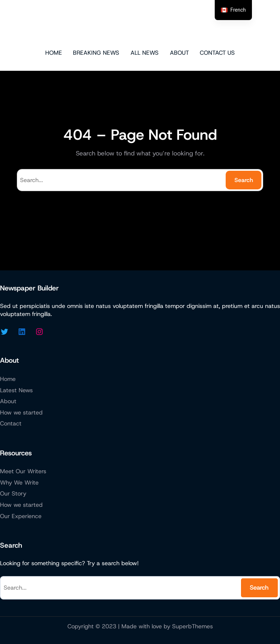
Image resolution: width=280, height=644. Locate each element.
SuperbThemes (192, 626)
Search (244, 180)
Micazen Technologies (140, 24)
